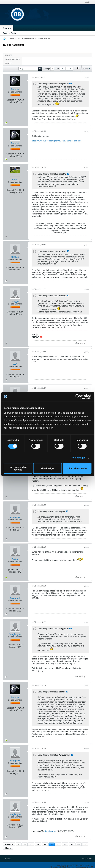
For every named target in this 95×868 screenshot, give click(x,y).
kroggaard (15, 517)
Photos (9, 63)
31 (31, 844)
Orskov (15, 257)
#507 (86, 622)
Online (15, 559)
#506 (86, 586)
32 (38, 844)
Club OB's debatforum (25, 39)
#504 (86, 505)
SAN (15, 364)
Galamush (15, 598)
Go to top (87, 859)
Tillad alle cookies (77, 468)
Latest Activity (12, 59)
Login (87, 2)
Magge (15, 301)
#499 (86, 245)
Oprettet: (10, 100)
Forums (7, 28)
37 (72, 844)
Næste (8, 848)
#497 (86, 131)
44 (79, 844)
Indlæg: (12, 102)
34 (52, 844)
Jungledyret (15, 634)
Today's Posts (9, 33)
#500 (86, 289)
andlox (15, 180)
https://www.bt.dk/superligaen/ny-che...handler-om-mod (57, 141)
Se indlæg (71, 84)
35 (58, 844)
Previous (9, 844)
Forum (11, 39)
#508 (86, 686)
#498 (86, 168)
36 (65, 844)
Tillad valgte (47, 468)
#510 (86, 803)
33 (45, 844)
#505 (86, 547)
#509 (86, 749)
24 (25, 844)
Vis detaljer (79, 458)
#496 (86, 78)
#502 (86, 388)
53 (85, 844)
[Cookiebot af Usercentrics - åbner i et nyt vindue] (78, 397)
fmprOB (15, 89)
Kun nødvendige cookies (18, 468)
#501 (86, 352)
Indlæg (8, 55)
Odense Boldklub (44, 39)
